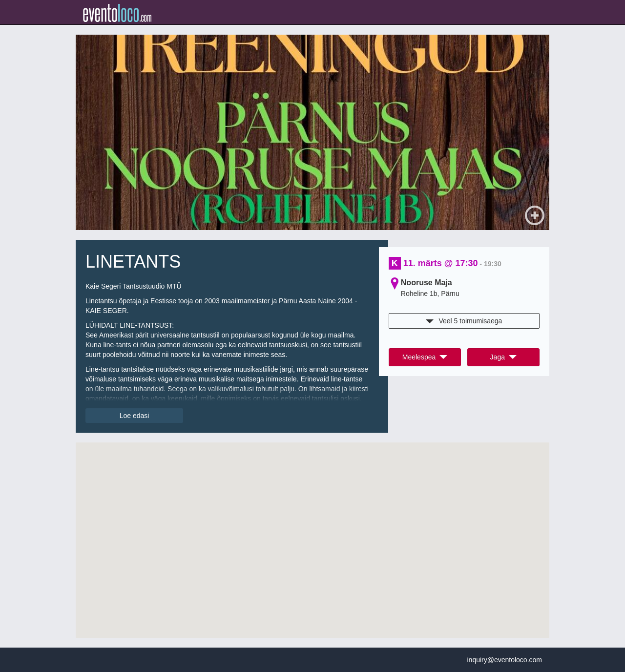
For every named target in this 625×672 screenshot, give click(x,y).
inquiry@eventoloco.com (504, 660)
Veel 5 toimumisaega (464, 321)
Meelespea (425, 357)
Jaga (503, 357)
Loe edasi (135, 416)
